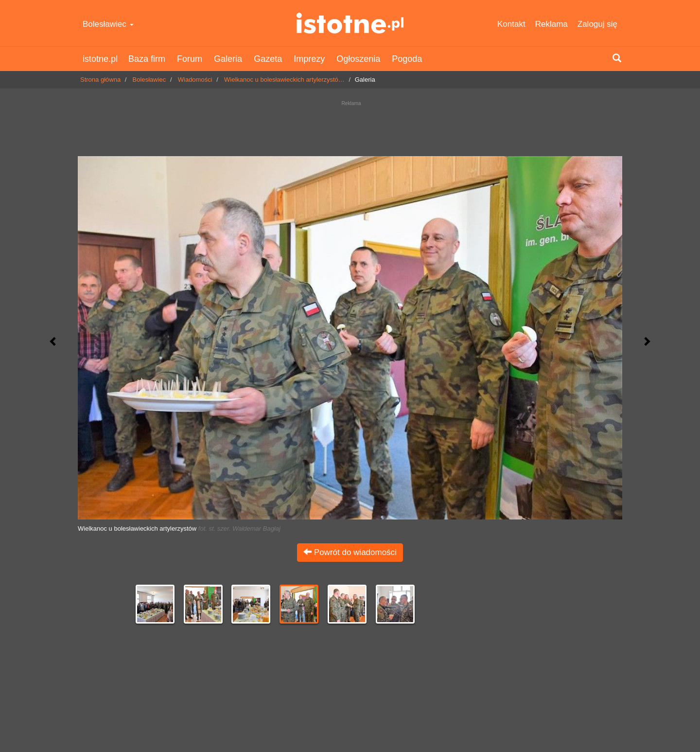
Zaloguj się (597, 24)
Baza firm (147, 59)
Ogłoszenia (358, 59)
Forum (190, 59)
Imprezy (309, 59)
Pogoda (407, 59)
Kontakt (511, 24)
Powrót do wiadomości (350, 552)
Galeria (228, 59)
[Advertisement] (350, 126)
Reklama (551, 24)
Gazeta (268, 59)
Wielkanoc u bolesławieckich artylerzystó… (284, 80)
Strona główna (100, 80)
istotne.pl (350, 23)
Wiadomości (195, 80)
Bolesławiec (108, 24)
